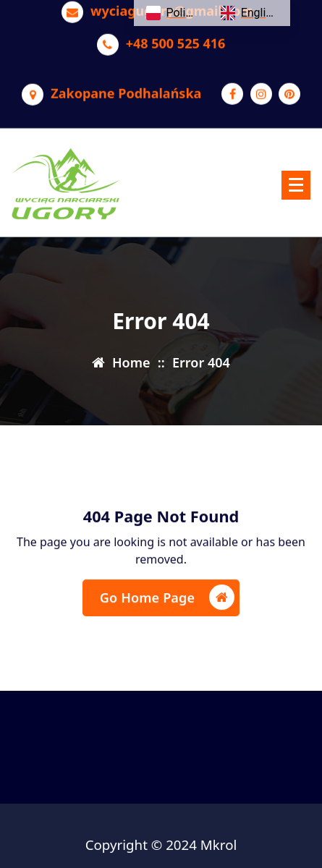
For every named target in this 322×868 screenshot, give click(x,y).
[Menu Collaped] (296, 185)
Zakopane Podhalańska (126, 88)
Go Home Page (167, 603)
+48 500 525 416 (176, 38)
